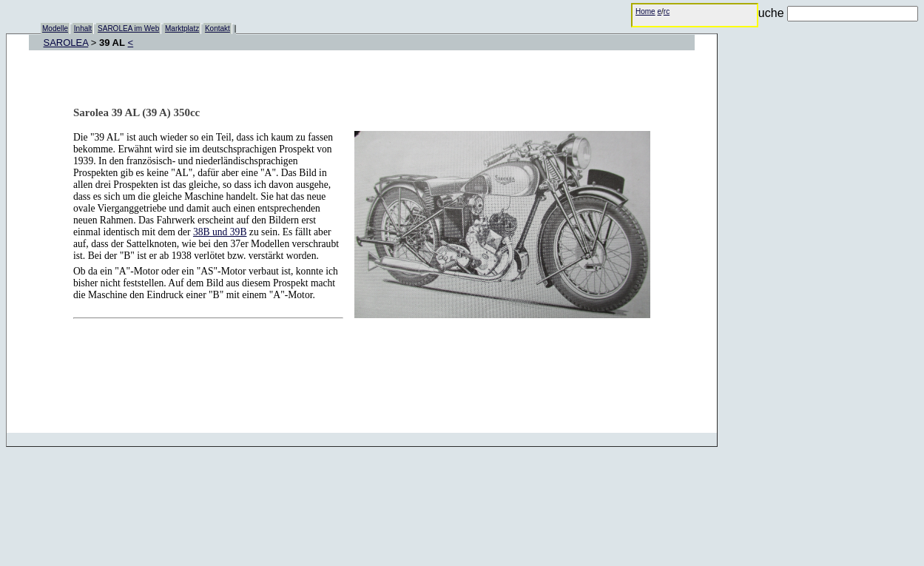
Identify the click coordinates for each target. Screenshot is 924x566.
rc (667, 11)
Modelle (55, 28)
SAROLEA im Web (128, 28)
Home (645, 11)
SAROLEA (66, 43)
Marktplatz (182, 28)
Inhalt (83, 28)
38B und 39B (220, 232)
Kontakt (217, 28)
